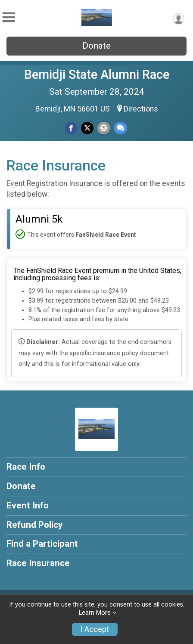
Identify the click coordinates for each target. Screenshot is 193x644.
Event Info (28, 505)
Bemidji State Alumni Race (97, 74)
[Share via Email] (104, 128)
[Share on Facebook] (71, 128)
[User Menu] (179, 19)
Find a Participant (42, 544)
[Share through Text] (120, 128)
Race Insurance (38, 563)
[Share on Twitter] (87, 128)
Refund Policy (34, 525)
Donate (96, 46)
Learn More (95, 613)
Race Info (26, 467)
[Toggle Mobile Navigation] (9, 17)
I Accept (95, 629)
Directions (141, 109)
